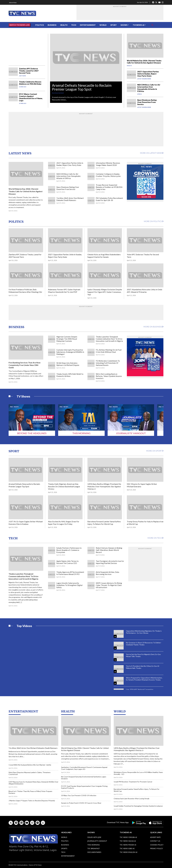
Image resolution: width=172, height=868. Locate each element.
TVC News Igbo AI (127, 848)
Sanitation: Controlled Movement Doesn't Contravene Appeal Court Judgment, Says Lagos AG (84, 768)
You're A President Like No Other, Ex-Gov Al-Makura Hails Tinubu (143, 667)
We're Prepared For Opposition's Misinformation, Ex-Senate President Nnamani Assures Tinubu (144, 679)
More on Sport (155, 451)
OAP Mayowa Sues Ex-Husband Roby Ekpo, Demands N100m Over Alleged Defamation (33, 783)
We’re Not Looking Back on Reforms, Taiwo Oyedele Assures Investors (109, 376)
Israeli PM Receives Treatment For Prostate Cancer (133, 782)
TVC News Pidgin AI (128, 845)
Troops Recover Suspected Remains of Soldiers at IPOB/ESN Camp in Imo (109, 187)
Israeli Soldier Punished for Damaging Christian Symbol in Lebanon (138, 806)
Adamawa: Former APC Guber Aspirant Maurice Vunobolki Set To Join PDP (64, 291)
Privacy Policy (157, 848)
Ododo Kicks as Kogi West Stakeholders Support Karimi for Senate (104, 256)
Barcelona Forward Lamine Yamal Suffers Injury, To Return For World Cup (104, 523)
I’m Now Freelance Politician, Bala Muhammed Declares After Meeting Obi (25, 291)
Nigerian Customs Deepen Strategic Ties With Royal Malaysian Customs (67, 339)
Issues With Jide (94, 837)
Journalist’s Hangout (97, 841)
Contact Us (155, 841)
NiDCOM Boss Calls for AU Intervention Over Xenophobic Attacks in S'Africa (149, 88)
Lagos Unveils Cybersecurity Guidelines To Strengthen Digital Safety (69, 585)
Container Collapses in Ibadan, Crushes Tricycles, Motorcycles (108, 175)
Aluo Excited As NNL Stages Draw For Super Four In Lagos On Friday (64, 523)
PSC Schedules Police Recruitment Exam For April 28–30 (109, 199)
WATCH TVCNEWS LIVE (20, 25)
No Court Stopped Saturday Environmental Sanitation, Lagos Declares (84, 778)
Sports (64, 848)
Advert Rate (13, 3)
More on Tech (155, 538)
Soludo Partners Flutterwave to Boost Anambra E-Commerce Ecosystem (69, 550)
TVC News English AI (128, 852)
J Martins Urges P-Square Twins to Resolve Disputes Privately (32, 801)
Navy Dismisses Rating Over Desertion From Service (147, 102)
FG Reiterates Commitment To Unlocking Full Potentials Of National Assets (108, 363)
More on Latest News (152, 153)
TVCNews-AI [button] (139, 25)
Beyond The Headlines (32, 433)
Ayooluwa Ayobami (58, 93)
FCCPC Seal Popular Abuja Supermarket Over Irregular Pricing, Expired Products (84, 787)
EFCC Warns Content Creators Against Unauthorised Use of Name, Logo (31, 97)
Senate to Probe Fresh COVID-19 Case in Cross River (81, 803)
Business (52, 25)
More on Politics (154, 221)
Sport (114, 25)
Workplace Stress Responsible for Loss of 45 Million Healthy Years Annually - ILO (138, 773)
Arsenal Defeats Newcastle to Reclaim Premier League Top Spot (82, 87)
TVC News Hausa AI (128, 841)
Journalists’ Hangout (131, 433)
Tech (74, 25)
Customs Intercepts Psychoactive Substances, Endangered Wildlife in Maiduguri (70, 352)
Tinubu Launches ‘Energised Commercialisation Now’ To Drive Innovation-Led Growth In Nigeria (109, 339)
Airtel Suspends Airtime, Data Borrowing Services (107, 573)
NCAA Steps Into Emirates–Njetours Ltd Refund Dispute (68, 364)
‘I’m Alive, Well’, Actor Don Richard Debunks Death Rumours (70, 199)
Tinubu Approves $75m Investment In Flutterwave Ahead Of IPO (70, 573)
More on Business (153, 327)
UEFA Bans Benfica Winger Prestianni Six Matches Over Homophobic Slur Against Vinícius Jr (104, 486)
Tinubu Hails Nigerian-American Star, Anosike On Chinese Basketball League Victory (64, 486)
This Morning (81, 433)
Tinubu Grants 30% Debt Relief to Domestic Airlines (70, 375)
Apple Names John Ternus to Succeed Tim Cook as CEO (67, 562)
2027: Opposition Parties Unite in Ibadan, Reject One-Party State (148, 74)
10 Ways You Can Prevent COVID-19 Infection (79, 795)
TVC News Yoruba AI (128, 837)
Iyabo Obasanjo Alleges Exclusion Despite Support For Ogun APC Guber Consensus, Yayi (105, 292)
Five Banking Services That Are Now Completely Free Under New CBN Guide (25, 365)
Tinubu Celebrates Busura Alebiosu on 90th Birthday (30, 83)
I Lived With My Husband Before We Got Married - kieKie (30, 765)
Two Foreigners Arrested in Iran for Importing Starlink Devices (110, 562)
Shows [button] (124, 25)
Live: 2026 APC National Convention (140, 689)
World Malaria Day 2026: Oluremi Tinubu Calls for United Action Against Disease (144, 62)
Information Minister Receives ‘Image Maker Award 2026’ (108, 164)
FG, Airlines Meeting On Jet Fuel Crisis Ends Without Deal (109, 351)
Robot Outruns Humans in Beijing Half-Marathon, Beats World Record (109, 550)
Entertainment (88, 25)
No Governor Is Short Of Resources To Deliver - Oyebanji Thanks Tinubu (144, 644)
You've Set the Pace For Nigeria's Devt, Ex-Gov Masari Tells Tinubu (143, 655)
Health (64, 25)
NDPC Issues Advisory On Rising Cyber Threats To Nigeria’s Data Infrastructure (109, 585)
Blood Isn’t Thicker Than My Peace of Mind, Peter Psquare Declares (30, 792)
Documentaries (94, 852)
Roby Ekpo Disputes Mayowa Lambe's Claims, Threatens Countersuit (30, 773)
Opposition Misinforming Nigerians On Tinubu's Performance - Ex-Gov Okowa (144, 632)
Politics (40, 25)
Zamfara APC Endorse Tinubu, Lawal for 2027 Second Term (29, 71)
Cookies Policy (157, 845)
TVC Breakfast (94, 848)
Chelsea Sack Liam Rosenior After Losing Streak (132, 799)
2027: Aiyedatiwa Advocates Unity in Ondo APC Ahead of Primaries (145, 291)
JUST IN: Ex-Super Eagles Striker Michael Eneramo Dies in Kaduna (26, 523)
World (103, 25)
